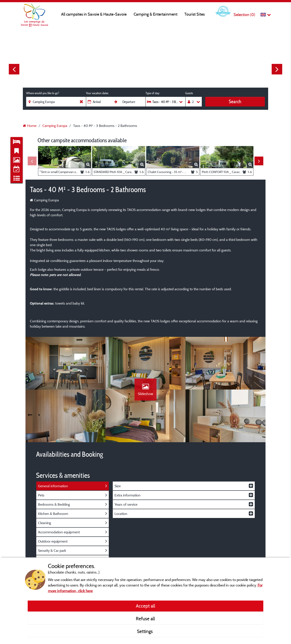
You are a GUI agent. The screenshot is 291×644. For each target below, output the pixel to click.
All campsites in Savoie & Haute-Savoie (94, 14)
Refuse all (145, 619)
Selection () (244, 15)
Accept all (145, 606)
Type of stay (152, 93)
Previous (14, 69)
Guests (189, 93)
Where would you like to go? (43, 93)
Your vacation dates (97, 93)
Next (277, 69)
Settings (145, 631)
